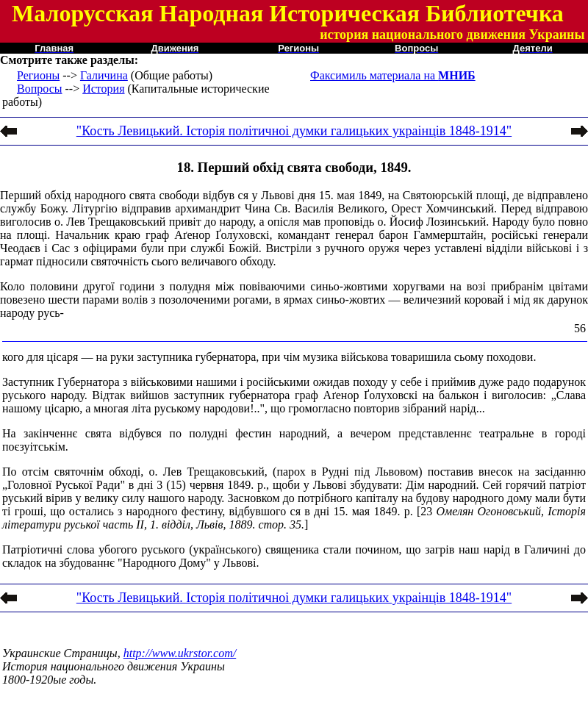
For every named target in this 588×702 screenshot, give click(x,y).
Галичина (104, 75)
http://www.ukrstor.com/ (180, 653)
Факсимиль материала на (393, 75)
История (103, 89)
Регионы (38, 75)
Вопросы (39, 89)
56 (580, 328)
